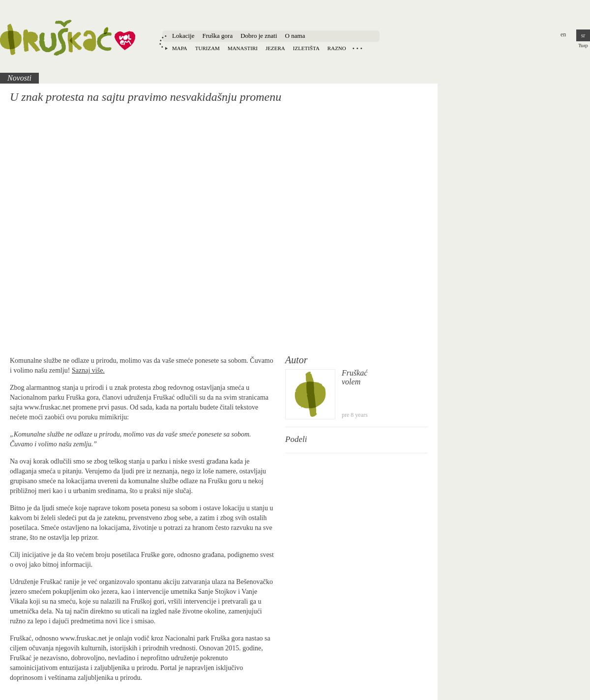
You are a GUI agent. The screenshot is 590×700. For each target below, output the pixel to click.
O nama (295, 36)
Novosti (19, 78)
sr (583, 35)
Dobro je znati (259, 36)
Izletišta (306, 48)
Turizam (207, 48)
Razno (337, 48)
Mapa (180, 48)
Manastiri (243, 48)
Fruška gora (217, 36)
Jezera (275, 48)
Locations (357, 48)
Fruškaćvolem (354, 377)
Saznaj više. (88, 370)
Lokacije (183, 36)
